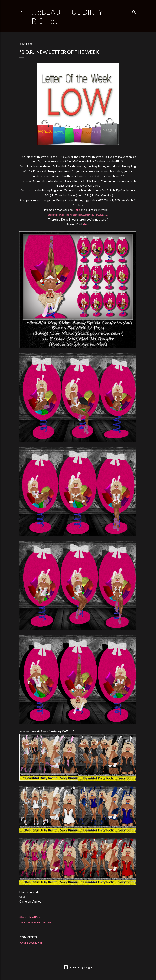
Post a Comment (31, 943)
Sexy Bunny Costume (40, 922)
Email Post (35, 917)
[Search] (134, 11)
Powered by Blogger (78, 967)
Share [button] (23, 917)
